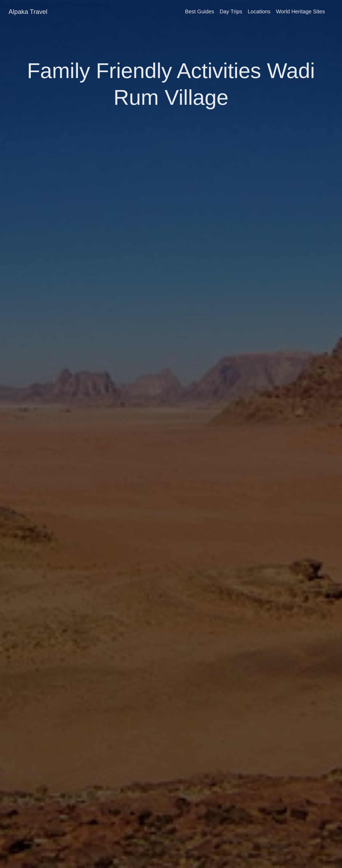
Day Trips (231, 11)
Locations (259, 11)
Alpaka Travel (28, 12)
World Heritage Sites (300, 11)
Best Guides (200, 11)
